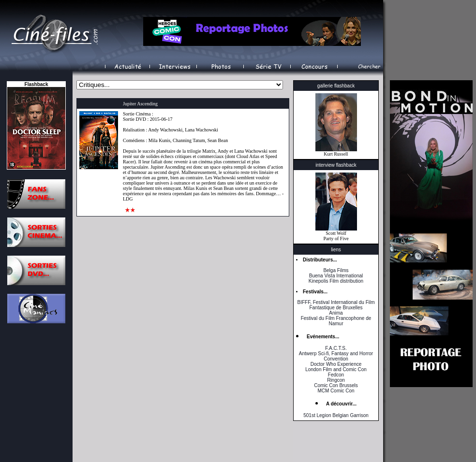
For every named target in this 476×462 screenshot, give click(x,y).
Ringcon (336, 380)
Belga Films (336, 270)
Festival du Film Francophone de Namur (336, 321)
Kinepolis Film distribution (336, 281)
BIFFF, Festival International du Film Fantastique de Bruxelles (336, 305)
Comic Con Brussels (336, 385)
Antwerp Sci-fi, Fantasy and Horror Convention (336, 356)
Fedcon (336, 375)
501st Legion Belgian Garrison (336, 415)
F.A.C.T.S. (336, 348)
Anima (336, 313)
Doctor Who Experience (336, 364)
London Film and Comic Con (336, 369)
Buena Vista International (336, 276)
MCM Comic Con (336, 391)
